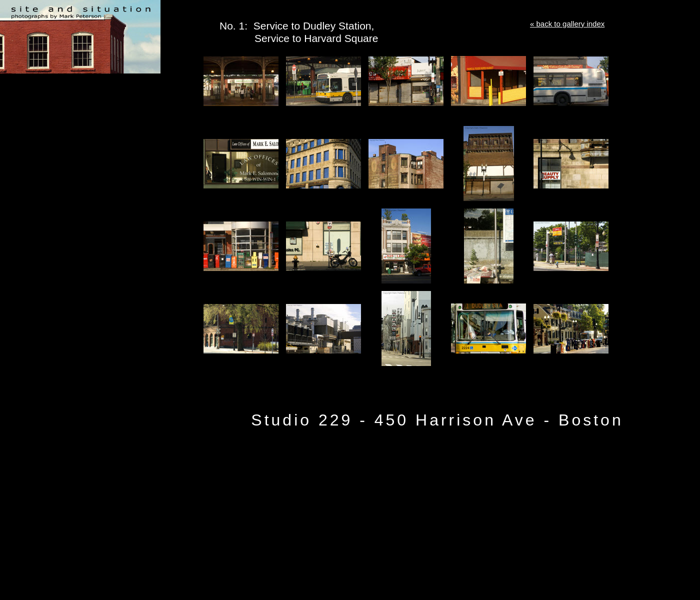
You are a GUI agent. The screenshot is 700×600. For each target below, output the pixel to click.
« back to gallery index (567, 24)
